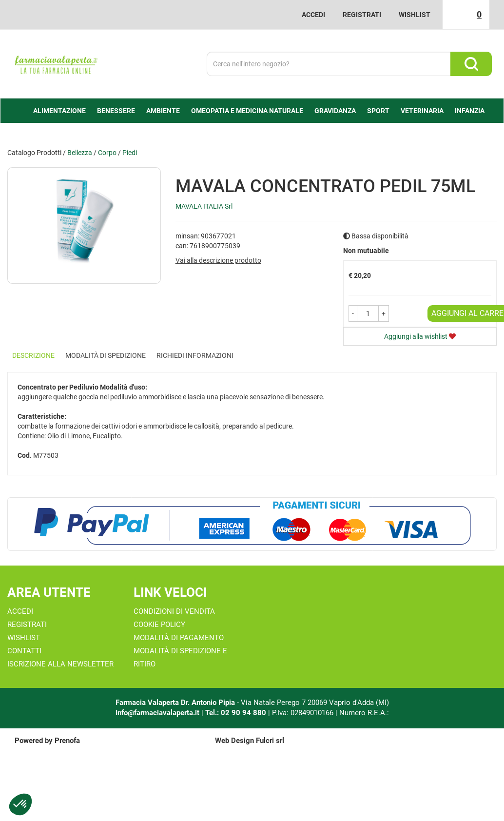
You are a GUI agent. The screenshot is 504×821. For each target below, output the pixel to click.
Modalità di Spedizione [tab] (106, 355)
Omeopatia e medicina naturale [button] (247, 111)
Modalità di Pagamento (179, 638)
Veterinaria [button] (422, 111)
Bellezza (80, 153)
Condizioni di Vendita (174, 611)
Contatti (24, 651)
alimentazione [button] (59, 111)
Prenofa (67, 741)
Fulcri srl (270, 741)
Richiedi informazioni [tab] (195, 355)
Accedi (313, 15)
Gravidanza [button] (335, 111)
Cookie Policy (159, 625)
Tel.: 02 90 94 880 (237, 713)
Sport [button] (378, 111)
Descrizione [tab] (33, 355)
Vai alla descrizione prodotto (218, 260)
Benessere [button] (116, 111)
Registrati (362, 15)
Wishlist (415, 15)
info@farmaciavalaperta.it (157, 713)
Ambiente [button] (163, 111)
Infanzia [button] (470, 111)
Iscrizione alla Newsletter (60, 664)
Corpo (107, 153)
